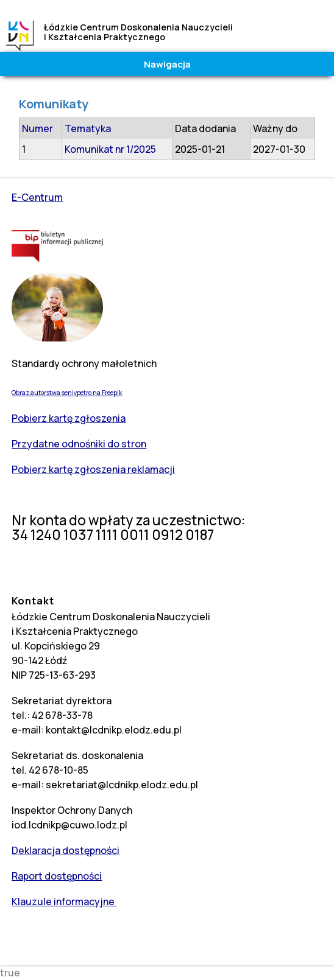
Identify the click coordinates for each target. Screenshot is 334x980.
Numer (37, 128)
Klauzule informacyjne (64, 901)
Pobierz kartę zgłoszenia (69, 418)
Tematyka (88, 128)
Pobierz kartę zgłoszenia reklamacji (93, 469)
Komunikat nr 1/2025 (110, 149)
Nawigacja (167, 64)
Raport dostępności (57, 876)
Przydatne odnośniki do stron (79, 444)
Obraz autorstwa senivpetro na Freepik (67, 393)
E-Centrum (37, 197)
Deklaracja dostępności (66, 850)
